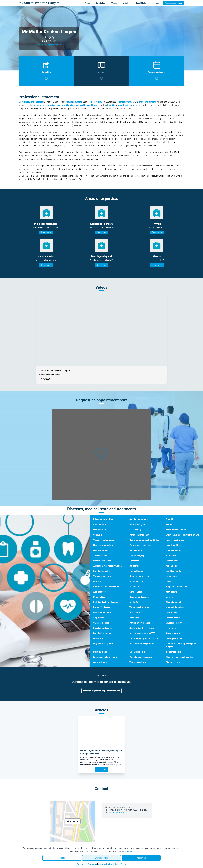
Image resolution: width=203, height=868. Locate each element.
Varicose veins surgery (140, 607)
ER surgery (171, 628)
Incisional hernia (173, 652)
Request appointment (174, 3)
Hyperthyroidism (173, 545)
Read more (46, 232)
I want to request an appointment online (102, 691)
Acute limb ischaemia (176, 530)
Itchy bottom (172, 592)
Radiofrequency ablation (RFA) (144, 638)
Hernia (169, 524)
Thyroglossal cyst (138, 662)
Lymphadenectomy (102, 633)
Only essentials (101, 858)
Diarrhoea (98, 581)
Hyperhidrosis (100, 530)
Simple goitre (136, 550)
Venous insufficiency (139, 535)
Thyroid (169, 519)
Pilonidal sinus (100, 652)
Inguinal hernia (136, 571)
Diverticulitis (172, 613)
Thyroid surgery (137, 556)
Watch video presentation (49, 45)
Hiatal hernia (135, 613)
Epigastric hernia (137, 652)
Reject (62, 858)
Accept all (141, 858)
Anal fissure (135, 587)
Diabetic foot (172, 561)
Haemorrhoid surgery (139, 597)
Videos (114, 3)
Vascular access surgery (141, 657)
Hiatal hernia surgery (139, 576)
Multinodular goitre (175, 607)
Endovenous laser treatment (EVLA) (182, 535)
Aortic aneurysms (174, 633)
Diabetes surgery (174, 623)
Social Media (141, 3)
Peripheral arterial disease (105, 602)
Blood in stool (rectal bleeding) (180, 657)
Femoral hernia (173, 618)
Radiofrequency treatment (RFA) (144, 540)
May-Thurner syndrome (104, 644)
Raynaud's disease (102, 607)
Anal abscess (99, 592)
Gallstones (134, 566)
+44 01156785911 (117, 812)
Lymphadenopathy (102, 571)
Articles (126, 3)
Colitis (169, 581)
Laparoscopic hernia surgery (106, 657)
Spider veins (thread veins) (142, 628)
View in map (73, 821)
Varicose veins (100, 524)
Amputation (99, 618)
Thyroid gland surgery (103, 576)
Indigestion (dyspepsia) (177, 587)
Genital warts (136, 592)
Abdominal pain (137, 581)
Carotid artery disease (140, 623)
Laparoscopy (172, 576)
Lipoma (169, 597)
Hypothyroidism (101, 550)
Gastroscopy (135, 530)
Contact (156, 3)
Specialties (101, 3)
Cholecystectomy (174, 638)
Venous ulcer (99, 535)
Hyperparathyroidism (103, 545)
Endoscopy (171, 556)
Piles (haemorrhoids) (103, 519)
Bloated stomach (174, 602)
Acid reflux (135, 602)
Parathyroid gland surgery (142, 545)
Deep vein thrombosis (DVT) (143, 633)
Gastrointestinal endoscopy (106, 587)
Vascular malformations (104, 540)
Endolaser (134, 561)
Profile (87, 3)
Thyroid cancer (100, 556)
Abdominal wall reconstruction (107, 566)
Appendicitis (172, 566)
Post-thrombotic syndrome (142, 644)
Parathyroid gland (138, 524)
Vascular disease (101, 623)
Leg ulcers (98, 638)
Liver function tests (102, 613)
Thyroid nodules (173, 550)
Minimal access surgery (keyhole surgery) (181, 645)
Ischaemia (134, 618)
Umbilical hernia (173, 571)
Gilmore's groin (173, 662)
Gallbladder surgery (139, 519)
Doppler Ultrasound (102, 561)
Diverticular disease (102, 628)
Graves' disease (100, 662)
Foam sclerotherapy (175, 540)
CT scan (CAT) (100, 597)
